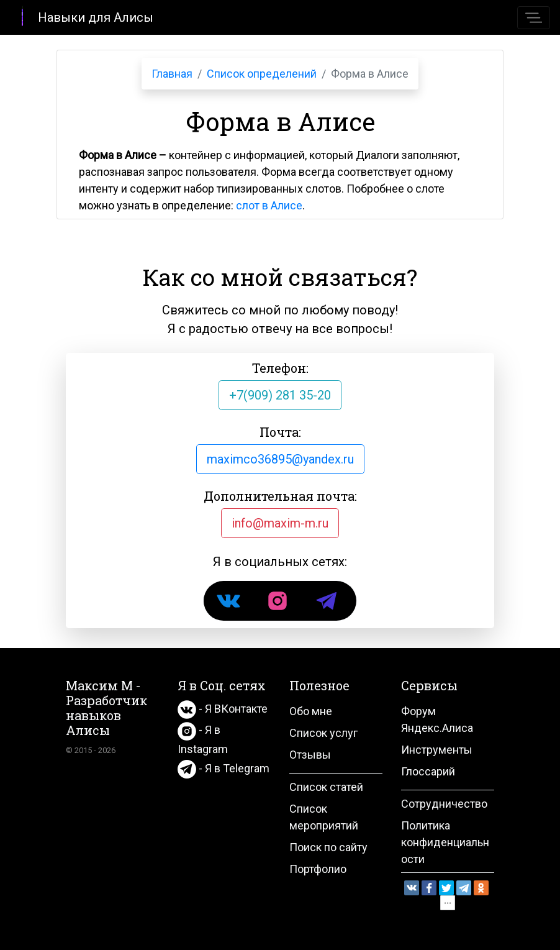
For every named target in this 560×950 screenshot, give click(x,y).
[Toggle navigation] (534, 18)
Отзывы (310, 755)
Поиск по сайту (328, 847)
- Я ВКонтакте (223, 709)
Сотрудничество (444, 804)
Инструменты (437, 750)
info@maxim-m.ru (280, 523)
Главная (172, 74)
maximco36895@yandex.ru (280, 459)
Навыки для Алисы (82, 16)
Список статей (326, 787)
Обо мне (311, 711)
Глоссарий (428, 771)
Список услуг (323, 733)
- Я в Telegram (224, 768)
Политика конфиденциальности (445, 842)
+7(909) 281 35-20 (280, 395)
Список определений (262, 74)
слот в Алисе (269, 205)
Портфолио (318, 869)
